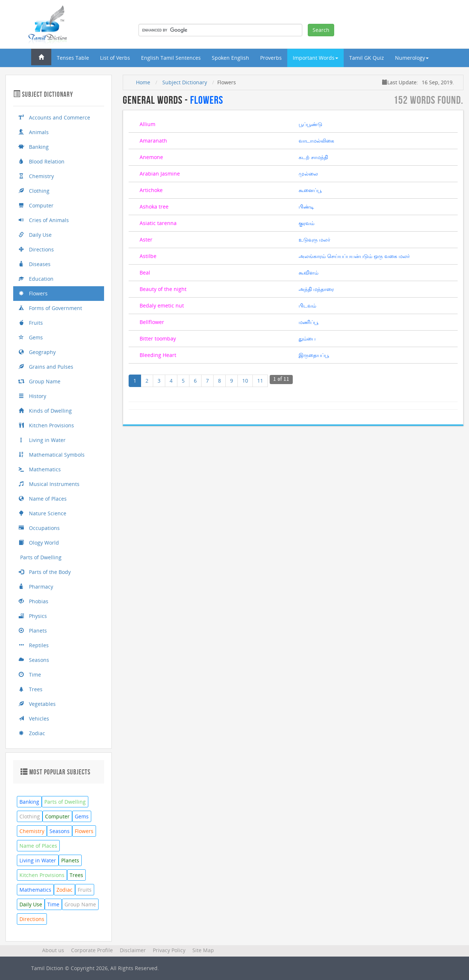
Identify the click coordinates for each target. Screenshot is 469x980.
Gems (31, 337)
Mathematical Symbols (52, 455)
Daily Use (35, 235)
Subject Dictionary (185, 82)
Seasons (34, 660)
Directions (36, 249)
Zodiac (32, 733)
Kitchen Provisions (46, 425)
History (32, 396)
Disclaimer (133, 950)
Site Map (203, 950)
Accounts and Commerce (54, 117)
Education (36, 279)
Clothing (34, 191)
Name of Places (43, 499)
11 (260, 381)
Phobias (34, 601)
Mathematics (40, 469)
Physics (33, 616)
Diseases (35, 264)
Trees (31, 689)
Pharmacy (36, 587)
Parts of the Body (45, 572)
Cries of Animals (44, 220)
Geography (37, 352)
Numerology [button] (412, 58)
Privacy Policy (169, 950)
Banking (34, 147)
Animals (34, 132)
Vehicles (34, 719)
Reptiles (34, 645)
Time (30, 675)
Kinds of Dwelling (45, 411)
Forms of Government (50, 308)
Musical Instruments (49, 484)
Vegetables (37, 704)
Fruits (31, 323)
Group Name (40, 381)
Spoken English (230, 58)
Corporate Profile (92, 950)
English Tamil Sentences (171, 58)
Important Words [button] (315, 58)
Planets (33, 631)
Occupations (39, 528)
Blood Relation (42, 161)
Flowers (33, 293)
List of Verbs (115, 58)
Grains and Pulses (46, 367)
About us (53, 950)
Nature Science (43, 513)
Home (143, 82)
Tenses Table (73, 58)
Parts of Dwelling (40, 557)
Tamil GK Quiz (367, 58)
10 (245, 381)
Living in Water (42, 440)
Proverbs (271, 58)
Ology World (39, 543)
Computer (36, 205)
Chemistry (36, 176)
